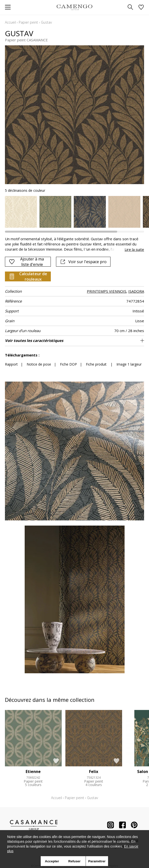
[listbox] (74, 212)
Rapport (11, 364)
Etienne (33, 772)
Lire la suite (134, 249)
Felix (94, 772)
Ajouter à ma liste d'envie (26, 262)
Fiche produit (96, 364)
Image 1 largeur (129, 364)
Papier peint (28, 22)
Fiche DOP (68, 364)
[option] (21, 212)
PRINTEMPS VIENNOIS (107, 291)
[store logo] (74, 7)
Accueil (10, 22)
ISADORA (136, 291)
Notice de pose (39, 364)
